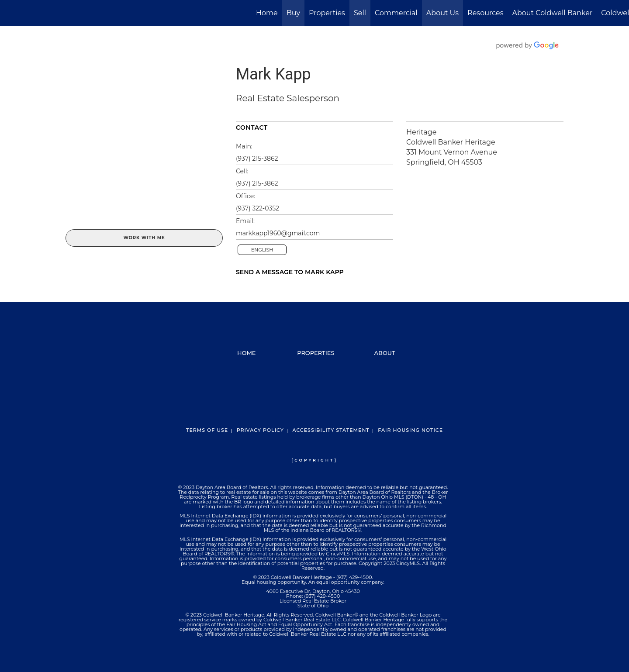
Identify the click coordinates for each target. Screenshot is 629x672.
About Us (442, 13)
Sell (360, 13)
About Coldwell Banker (552, 13)
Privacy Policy (260, 430)
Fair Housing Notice (410, 430)
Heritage (421, 132)
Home (267, 13)
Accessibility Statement (331, 430)
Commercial (396, 13)
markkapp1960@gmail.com (278, 233)
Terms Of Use (207, 430)
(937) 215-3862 (257, 159)
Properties (327, 13)
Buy (293, 13)
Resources (485, 13)
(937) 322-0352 (257, 208)
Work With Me (144, 238)
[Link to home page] (11, 13)
